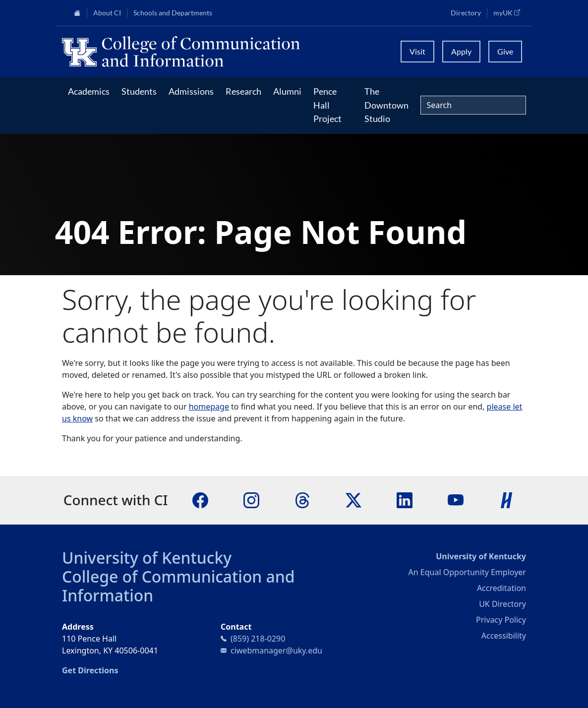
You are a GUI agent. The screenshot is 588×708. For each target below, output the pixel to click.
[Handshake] (507, 499)
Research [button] (243, 91)
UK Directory (502, 604)
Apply (461, 51)
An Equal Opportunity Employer (467, 572)
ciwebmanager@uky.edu (276, 650)
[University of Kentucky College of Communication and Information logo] (225, 52)
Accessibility (504, 636)
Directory (466, 13)
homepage (209, 407)
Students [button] (139, 91)
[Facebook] (200, 499)
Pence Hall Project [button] (327, 105)
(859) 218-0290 (258, 639)
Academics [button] (89, 91)
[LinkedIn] (405, 499)
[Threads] (302, 499)
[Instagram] (251, 499)
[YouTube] (456, 499)
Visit (417, 51)
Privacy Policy (501, 620)
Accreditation (501, 588)
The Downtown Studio (386, 105)
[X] (353, 499)
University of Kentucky (147, 558)
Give (505, 51)
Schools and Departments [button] (173, 13)
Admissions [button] (191, 91)
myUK (510, 12)
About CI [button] (107, 13)
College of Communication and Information (178, 586)
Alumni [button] (287, 91)
